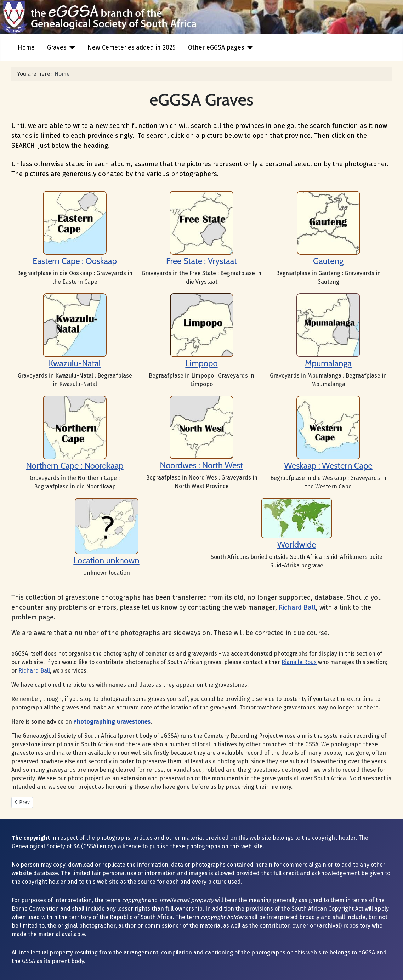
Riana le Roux (299, 662)
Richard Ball (297, 607)
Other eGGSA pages (216, 48)
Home (26, 48)
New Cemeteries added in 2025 (132, 48)
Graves (57, 48)
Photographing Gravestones (112, 722)
